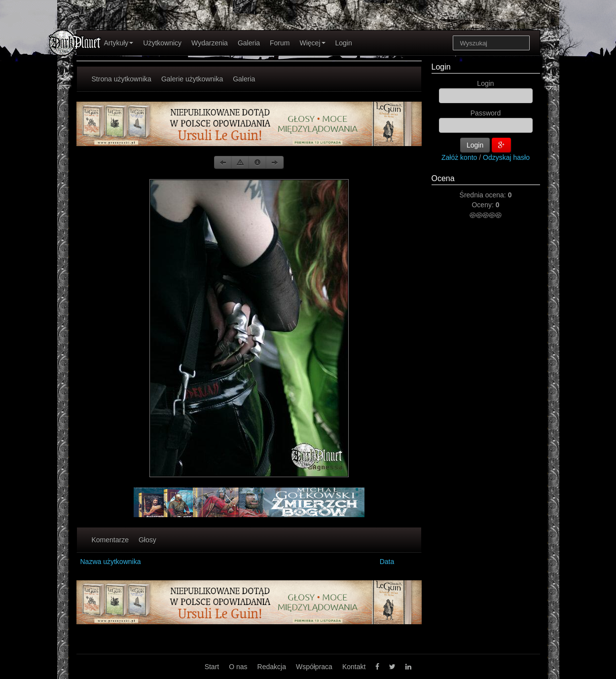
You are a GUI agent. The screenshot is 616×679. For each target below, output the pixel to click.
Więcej (312, 43)
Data (387, 562)
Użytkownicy (162, 43)
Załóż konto (459, 157)
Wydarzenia (210, 43)
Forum (280, 43)
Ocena (443, 178)
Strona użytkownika (122, 79)
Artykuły (119, 43)
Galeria (249, 43)
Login (344, 43)
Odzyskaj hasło (506, 157)
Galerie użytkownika (192, 79)
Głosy (147, 540)
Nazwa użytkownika (111, 562)
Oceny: (483, 205)
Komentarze (110, 540)
